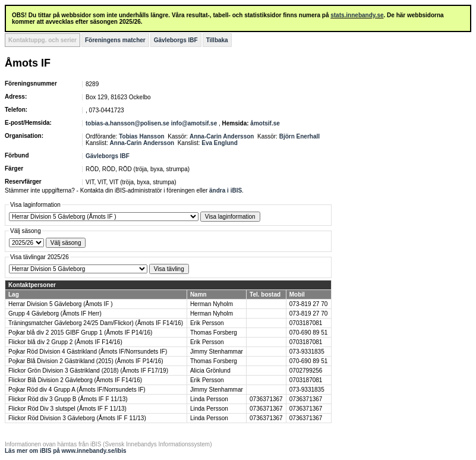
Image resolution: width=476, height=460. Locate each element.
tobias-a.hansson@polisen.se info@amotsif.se (151, 123)
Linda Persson (209, 399)
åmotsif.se (265, 123)
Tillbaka (217, 40)
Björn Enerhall (300, 136)
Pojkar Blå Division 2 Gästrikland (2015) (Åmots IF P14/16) (86, 361)
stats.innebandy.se (357, 15)
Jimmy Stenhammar (217, 352)
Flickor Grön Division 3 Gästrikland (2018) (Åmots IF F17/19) (88, 371)
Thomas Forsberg (214, 333)
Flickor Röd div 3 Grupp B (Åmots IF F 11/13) (68, 399)
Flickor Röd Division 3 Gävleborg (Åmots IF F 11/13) (77, 418)
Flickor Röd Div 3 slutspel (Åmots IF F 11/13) (67, 409)
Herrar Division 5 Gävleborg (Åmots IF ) (61, 304)
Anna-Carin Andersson (222, 136)
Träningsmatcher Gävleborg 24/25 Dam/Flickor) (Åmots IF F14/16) (96, 323)
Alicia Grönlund (210, 371)
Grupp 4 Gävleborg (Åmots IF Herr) (55, 314)
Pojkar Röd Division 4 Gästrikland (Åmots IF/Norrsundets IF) (88, 352)
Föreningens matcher (115, 40)
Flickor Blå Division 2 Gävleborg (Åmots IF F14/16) (75, 380)
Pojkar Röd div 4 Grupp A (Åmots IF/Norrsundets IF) (77, 390)
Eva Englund (220, 143)
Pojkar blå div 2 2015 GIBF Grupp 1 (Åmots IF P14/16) (80, 333)
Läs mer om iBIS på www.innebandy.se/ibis (66, 451)
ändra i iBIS (226, 190)
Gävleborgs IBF (176, 40)
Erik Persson (207, 323)
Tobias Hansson (142, 136)
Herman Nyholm (212, 304)
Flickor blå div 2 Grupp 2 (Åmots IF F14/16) (65, 342)
